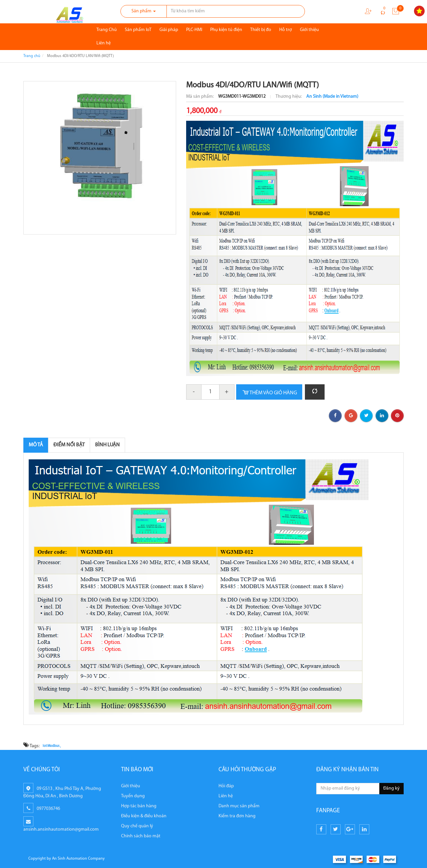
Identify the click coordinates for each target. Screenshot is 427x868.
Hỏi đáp (226, 786)
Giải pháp (169, 30)
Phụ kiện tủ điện (226, 30)
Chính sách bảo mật (141, 836)
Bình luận (107, 445)
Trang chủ (32, 56)
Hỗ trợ (286, 30)
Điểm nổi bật (69, 445)
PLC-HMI (194, 30)
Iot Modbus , (52, 746)
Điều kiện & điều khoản (144, 816)
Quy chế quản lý (137, 826)
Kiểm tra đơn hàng (237, 816)
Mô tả (36, 445)
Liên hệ (104, 43)
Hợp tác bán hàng (139, 806)
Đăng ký (391, 788)
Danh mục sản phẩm (239, 806)
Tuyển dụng (133, 796)
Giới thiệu (309, 30)
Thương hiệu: (289, 97)
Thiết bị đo (261, 30)
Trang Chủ (107, 30)
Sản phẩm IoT (138, 30)
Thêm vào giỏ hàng (269, 393)
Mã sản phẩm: (200, 97)
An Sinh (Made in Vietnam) (332, 97)
